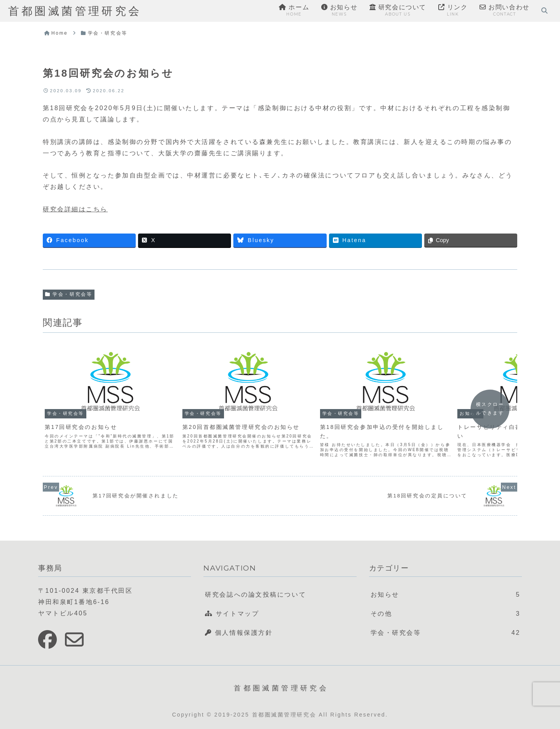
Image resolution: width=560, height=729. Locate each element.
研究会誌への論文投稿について (255, 595)
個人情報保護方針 (239, 633)
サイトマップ (232, 614)
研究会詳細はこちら (75, 209)
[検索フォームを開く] (544, 11)
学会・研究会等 (69, 294)
